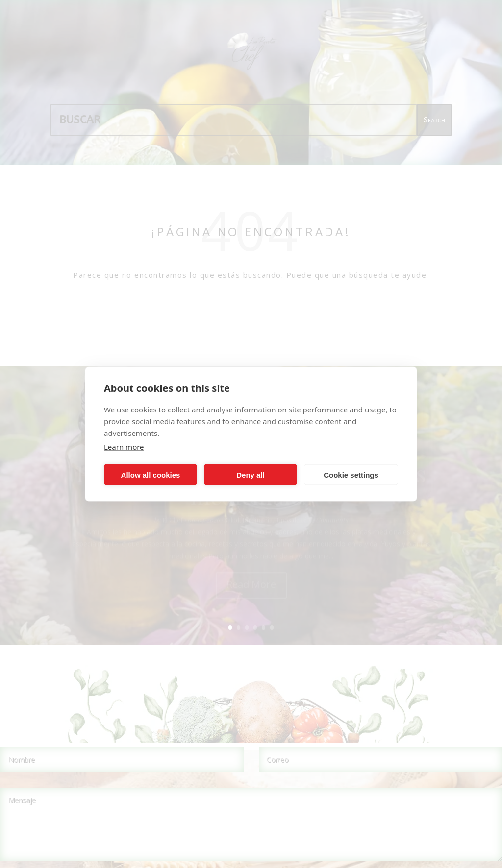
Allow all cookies (151, 474)
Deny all (251, 474)
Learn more (124, 447)
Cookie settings (351, 474)
